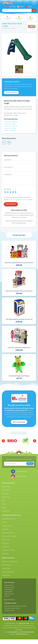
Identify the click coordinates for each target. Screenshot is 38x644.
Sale (3, 500)
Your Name (8, 160)
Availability (5, 529)
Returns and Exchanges (9, 536)
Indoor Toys (5, 493)
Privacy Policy (12, 199)
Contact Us (5, 554)
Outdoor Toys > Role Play (11, 126)
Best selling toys (7, 565)
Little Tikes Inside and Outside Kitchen (19, 347)
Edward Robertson (22, 634)
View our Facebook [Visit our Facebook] (19, 471)
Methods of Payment (8, 533)
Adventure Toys (9, 585)
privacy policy (13, 632)
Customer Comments (8, 550)
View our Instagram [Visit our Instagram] (19, 476)
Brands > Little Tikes (10, 130)
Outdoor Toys (6, 486)
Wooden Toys (6, 497)
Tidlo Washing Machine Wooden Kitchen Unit (19, 319)
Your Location (8, 167)
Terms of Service (24, 199)
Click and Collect (7, 526)
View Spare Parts (11, 93)
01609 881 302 (11, 600)
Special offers (6, 568)
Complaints (5, 543)
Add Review (11, 204)
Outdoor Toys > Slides (10, 128)
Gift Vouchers (19, 422)
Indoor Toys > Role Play (11, 122)
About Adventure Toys (9, 519)
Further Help (6, 547)
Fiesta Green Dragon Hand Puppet (19, 376)
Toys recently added (8, 572)
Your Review (8, 174)
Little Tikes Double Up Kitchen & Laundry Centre (19, 263)
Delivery (4, 522)
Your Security (6, 540)
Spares (4, 507)
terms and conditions (27, 632)
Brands (4, 504)
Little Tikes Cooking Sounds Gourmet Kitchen (19, 291)
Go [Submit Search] (34, 10)
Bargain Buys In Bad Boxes (10, 561)
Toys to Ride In (6, 490)
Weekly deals (6, 575)
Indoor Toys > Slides (10, 124)
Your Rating (7, 189)
